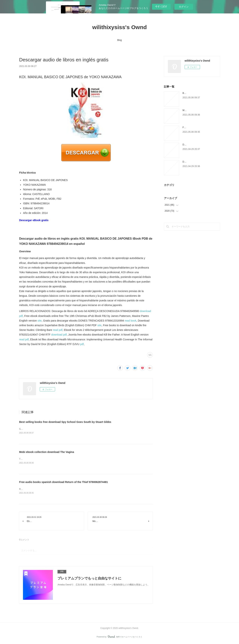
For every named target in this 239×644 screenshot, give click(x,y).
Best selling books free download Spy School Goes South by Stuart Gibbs (65, 422)
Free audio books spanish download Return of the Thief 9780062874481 (63, 483)
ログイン (184, 7)
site (40, 321)
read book (131, 321)
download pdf (59, 335)
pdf (82, 344)
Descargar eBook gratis (34, 220)
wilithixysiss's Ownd (119, 27)
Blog (119, 40)
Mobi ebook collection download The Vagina (46, 452)
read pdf (58, 330)
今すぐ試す (161, 6)
